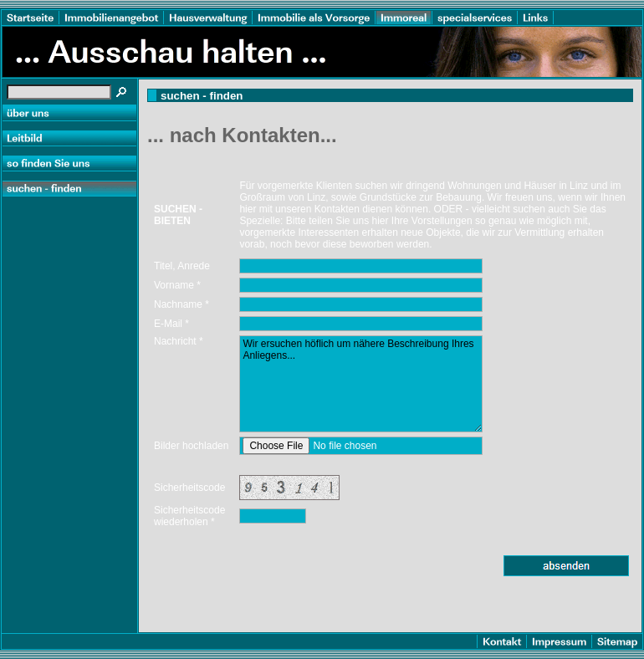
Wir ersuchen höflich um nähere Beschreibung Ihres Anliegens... (361, 384)
